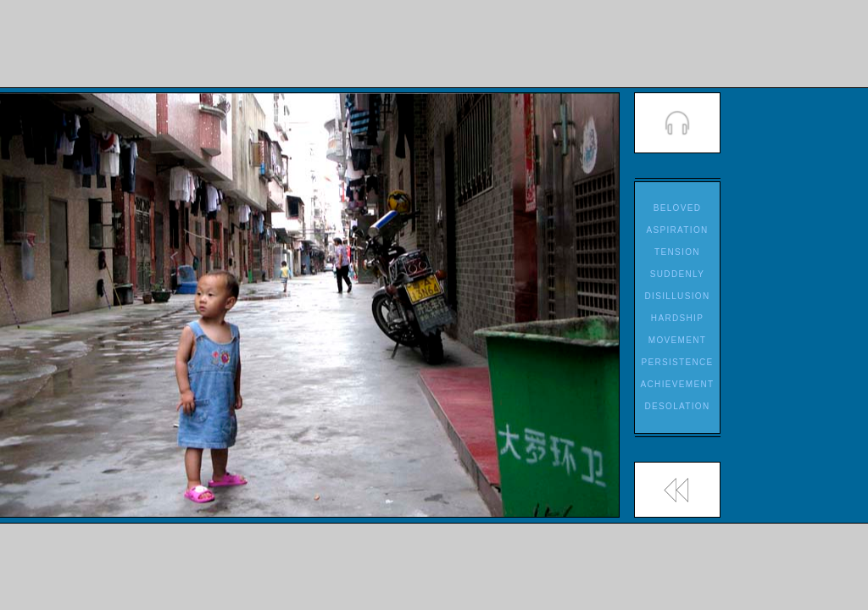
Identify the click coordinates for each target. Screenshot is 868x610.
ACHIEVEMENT (678, 384)
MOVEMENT (677, 340)
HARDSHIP (677, 318)
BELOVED (678, 208)
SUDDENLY (677, 274)
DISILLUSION (678, 296)
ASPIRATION (677, 230)
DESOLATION (677, 406)
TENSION (677, 252)
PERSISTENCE (677, 362)
